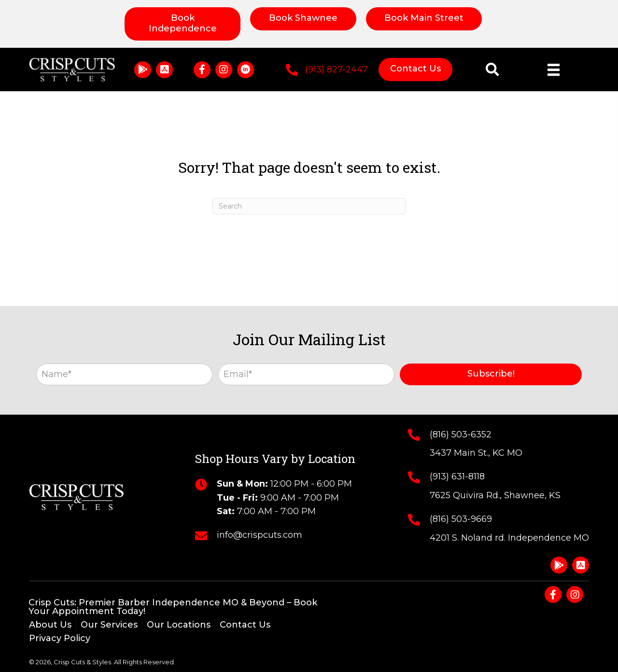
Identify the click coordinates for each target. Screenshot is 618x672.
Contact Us (245, 625)
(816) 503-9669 (461, 519)
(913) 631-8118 (457, 476)
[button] (143, 70)
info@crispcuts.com (260, 535)
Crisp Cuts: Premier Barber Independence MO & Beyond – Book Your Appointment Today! (173, 607)
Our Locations (179, 625)
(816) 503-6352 (461, 434)
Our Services (109, 625)
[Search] (309, 206)
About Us (50, 625)
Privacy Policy (60, 638)
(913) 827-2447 (336, 70)
